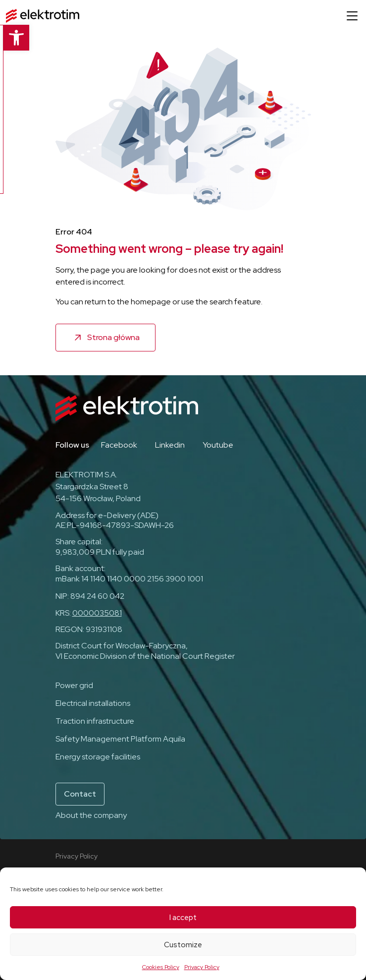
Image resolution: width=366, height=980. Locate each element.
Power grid (74, 685)
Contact (80, 794)
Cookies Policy (161, 967)
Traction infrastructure (95, 721)
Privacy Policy (202, 967)
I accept (183, 918)
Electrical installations (93, 703)
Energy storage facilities (98, 757)
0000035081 (97, 613)
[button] (13, 38)
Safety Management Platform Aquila (120, 739)
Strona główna (113, 337)
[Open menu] (352, 16)
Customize (183, 945)
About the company (91, 815)
